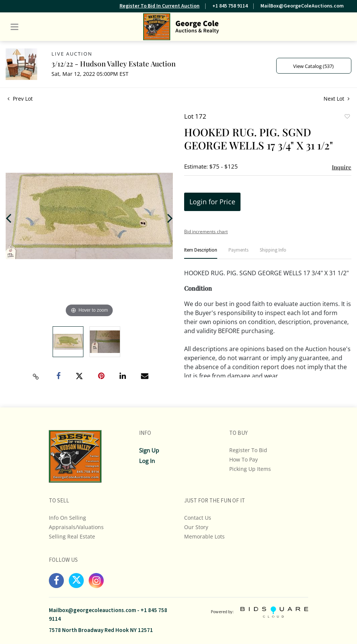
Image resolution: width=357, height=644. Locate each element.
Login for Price (212, 202)
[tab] (201, 253)
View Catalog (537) (313, 66)
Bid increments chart (206, 232)
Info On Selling (67, 518)
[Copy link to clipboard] (36, 377)
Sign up (149, 450)
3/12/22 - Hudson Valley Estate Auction (113, 63)
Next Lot (337, 99)
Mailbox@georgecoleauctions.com (92, 610)
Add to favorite (347, 117)
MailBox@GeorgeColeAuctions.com (302, 6)
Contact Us (198, 518)
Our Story (196, 527)
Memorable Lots (204, 536)
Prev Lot (20, 99)
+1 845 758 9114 (230, 6)
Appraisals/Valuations (76, 527)
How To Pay (244, 459)
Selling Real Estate (72, 536)
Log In (147, 461)
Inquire (342, 167)
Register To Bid (248, 450)
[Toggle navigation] (14, 27)
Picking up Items (250, 469)
